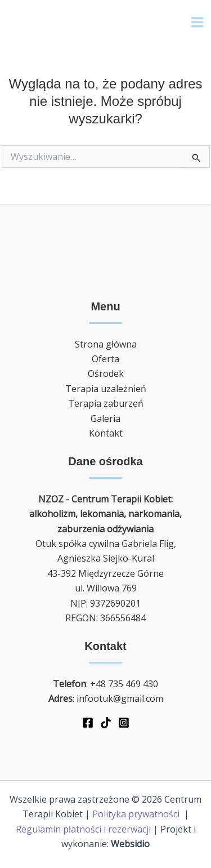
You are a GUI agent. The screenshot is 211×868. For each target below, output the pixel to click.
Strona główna (106, 344)
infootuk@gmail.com (120, 698)
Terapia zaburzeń (106, 403)
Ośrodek (106, 373)
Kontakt (106, 433)
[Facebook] (88, 723)
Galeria (105, 419)
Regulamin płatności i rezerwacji (83, 829)
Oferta (105, 359)
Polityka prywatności (137, 814)
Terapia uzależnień (106, 389)
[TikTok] (106, 723)
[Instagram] (124, 723)
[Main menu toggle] (197, 22)
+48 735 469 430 (124, 684)
